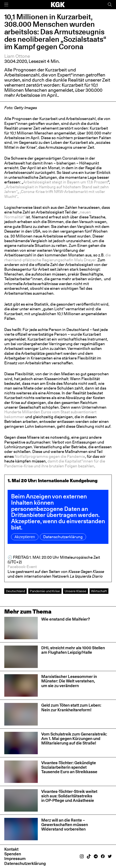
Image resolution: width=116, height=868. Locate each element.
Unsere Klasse (76, 591)
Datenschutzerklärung (63, 537)
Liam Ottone (17, 56)
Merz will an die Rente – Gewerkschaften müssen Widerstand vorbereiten (65, 825)
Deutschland (15, 591)
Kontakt (11, 849)
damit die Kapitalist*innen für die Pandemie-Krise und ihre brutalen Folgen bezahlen (55, 463)
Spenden (13, 854)
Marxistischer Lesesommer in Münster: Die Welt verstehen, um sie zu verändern (69, 681)
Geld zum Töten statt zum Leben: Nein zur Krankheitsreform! (71, 707)
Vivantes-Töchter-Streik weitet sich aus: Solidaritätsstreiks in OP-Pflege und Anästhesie (69, 796)
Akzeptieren (25, 537)
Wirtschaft (99, 591)
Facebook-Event (22, 567)
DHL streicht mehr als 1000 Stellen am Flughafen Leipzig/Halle (73, 650)
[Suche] (110, 5)
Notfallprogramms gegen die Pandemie (50, 456)
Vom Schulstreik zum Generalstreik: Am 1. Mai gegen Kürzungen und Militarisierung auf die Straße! (74, 739)
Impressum (15, 859)
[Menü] (6, 5)
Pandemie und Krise (45, 591)
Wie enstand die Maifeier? (66, 619)
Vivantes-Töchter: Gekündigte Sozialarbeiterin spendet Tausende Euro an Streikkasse (69, 767)
